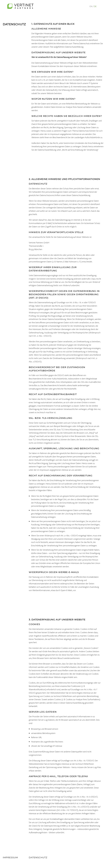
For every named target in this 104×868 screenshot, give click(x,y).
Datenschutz (38, 857)
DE (95, 6)
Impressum (10, 857)
